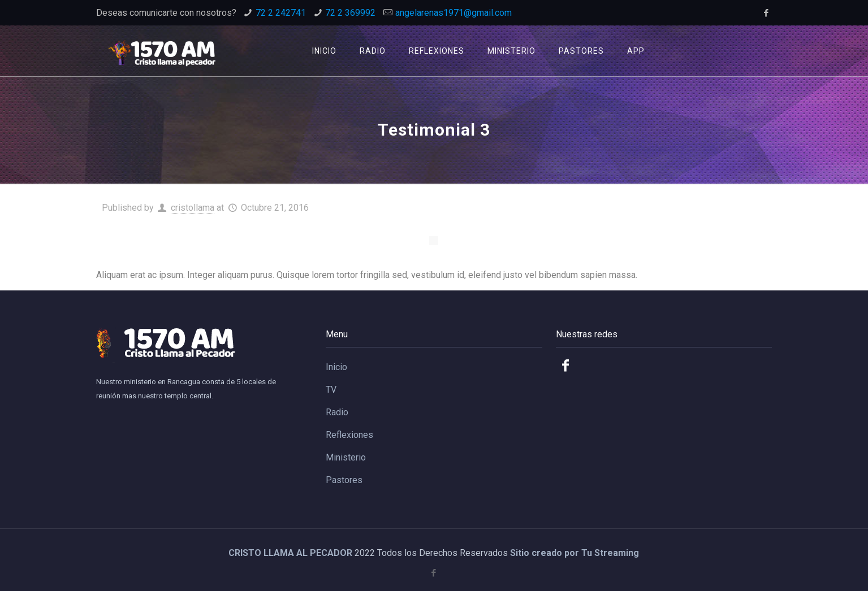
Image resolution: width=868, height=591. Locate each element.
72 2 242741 (281, 13)
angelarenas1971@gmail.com (454, 13)
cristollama (193, 208)
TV (331, 390)
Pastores (344, 480)
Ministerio (346, 457)
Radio (337, 412)
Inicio (336, 367)
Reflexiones (349, 435)
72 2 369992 (350, 13)
